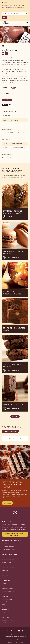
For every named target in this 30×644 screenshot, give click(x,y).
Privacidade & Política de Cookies (15, 642)
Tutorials (4, 623)
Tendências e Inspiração (8, 560)
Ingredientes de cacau (8, 586)
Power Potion (7, 100)
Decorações (5, 597)
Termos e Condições (15, 640)
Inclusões (4, 594)
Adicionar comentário (10, 431)
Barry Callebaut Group (8, 568)
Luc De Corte (11, 217)
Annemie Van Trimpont (12, 46)
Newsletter (5, 573)
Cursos (3, 612)
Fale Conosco (5, 570)
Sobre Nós (4, 565)
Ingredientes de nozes (8, 589)
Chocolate (4, 583)
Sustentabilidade (6, 562)
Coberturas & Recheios (8, 591)
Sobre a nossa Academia (8, 620)
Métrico (5, 105)
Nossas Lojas (5, 615)
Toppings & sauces (7, 599)
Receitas (4, 557)
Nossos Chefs (5, 617)
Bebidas (4, 605)
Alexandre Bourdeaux (13, 257)
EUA (10, 105)
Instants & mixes (6, 602)
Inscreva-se (7, 503)
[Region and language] (15, 13)
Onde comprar (6, 576)
